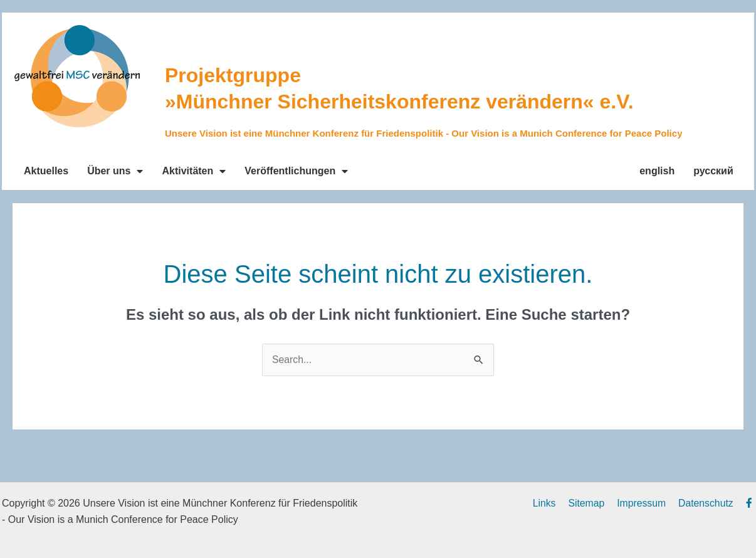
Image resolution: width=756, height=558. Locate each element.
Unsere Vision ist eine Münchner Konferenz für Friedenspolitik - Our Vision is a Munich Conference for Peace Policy (423, 133)
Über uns (115, 171)
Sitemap (594, 503)
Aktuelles (46, 171)
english (657, 171)
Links (554, 503)
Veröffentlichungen (296, 171)
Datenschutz (710, 503)
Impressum (647, 503)
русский (713, 171)
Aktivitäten (194, 171)
